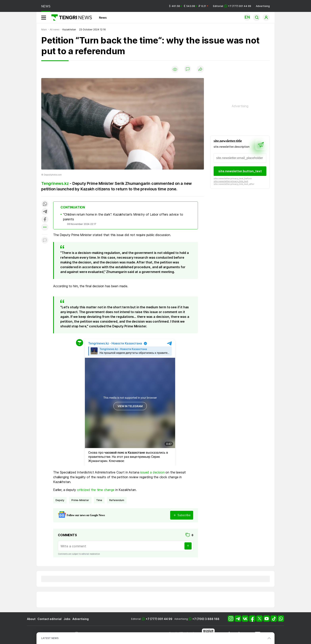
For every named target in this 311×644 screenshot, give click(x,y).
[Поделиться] (200, 69)
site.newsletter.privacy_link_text (231, 181)
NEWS (46, 6)
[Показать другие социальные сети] (45, 227)
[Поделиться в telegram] (45, 212)
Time (99, 500)
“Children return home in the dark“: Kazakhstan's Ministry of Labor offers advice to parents (123, 217)
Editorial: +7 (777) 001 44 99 (232, 6)
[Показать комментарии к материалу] (45, 241)
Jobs (67, 619)
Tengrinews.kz (55, 183)
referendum (117, 500)
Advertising (263, 6)
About (31, 619)
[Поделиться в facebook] (45, 220)
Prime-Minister (80, 500)
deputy (60, 500)
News (103, 18)
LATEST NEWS (50, 638)
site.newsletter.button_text (240, 171)
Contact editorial (49, 619)
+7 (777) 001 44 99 (159, 619)
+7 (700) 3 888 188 (206, 619)
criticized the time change (96, 490)
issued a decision (152, 472)
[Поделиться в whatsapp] (45, 204)
